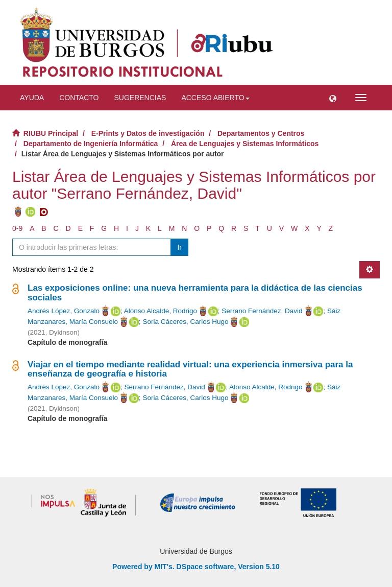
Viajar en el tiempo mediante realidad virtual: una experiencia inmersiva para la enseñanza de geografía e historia (190, 369)
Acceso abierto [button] (215, 98)
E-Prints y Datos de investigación (148, 133)
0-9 (17, 228)
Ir (179, 247)
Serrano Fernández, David (262, 311)
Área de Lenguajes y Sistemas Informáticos (245, 144)
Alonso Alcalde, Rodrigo (161, 311)
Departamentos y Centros (261, 133)
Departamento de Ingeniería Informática (91, 144)
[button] (333, 98)
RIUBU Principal (51, 133)
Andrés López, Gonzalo (64, 311)
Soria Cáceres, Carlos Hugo (185, 322)
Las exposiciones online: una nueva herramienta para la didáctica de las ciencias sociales (195, 293)
